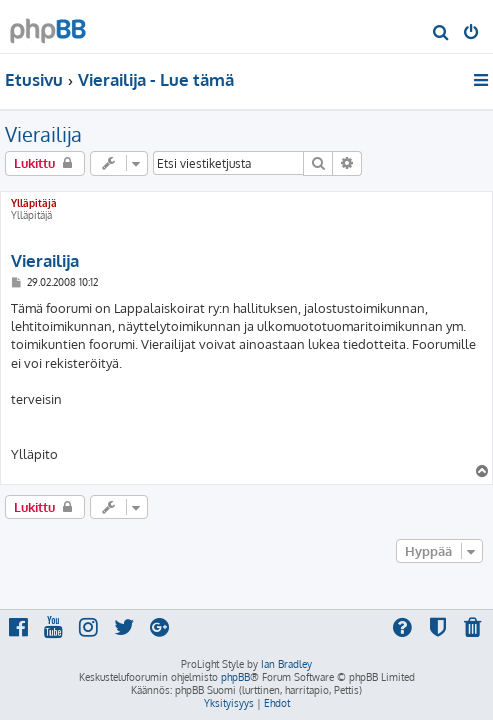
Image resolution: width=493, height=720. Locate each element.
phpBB (235, 677)
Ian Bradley (286, 664)
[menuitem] (441, 34)
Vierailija (43, 134)
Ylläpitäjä (34, 203)
